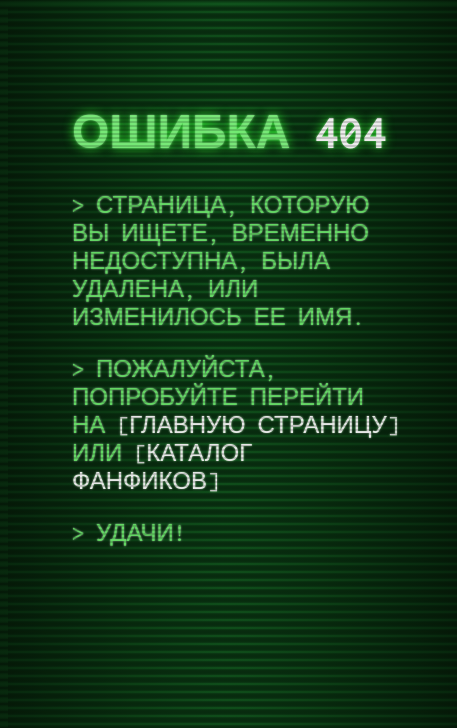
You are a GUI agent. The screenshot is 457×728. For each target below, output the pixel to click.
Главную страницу (257, 425)
